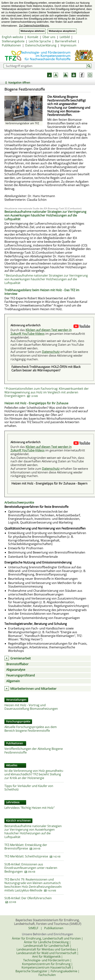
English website (13, 37)
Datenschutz (51, 352)
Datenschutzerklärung (41, 45)
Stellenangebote (13, 41)
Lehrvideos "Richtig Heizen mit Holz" (30, 808)
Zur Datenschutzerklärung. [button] (34, 26)
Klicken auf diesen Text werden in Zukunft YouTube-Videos (41, 332)
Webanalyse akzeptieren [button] (62, 31)
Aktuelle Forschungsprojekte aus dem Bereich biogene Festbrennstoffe (31, 729)
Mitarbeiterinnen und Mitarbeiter (33, 689)
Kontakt (33, 37)
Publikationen (11, 45)
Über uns (49, 37)
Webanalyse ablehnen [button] (32, 31)
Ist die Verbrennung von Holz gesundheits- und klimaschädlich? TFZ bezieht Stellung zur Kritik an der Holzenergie (34, 774)
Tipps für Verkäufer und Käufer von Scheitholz (29, 788)
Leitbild (65, 37)
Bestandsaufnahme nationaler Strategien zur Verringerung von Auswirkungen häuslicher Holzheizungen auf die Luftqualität (46, 279)
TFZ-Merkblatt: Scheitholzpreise (26, 856)
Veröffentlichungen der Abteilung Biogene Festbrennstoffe (34, 751)
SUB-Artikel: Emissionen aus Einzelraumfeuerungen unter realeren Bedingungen (31, 868)
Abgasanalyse (16, 670)
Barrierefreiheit (66, 41)
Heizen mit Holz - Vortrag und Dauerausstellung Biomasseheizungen (31, 707)
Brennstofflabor (17, 664)
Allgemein (13, 681)
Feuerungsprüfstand (21, 675)
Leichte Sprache (40, 41)
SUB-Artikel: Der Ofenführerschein (28, 898)
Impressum (68, 45)
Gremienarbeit (21, 658)
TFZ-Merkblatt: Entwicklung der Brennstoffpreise (26, 847)
